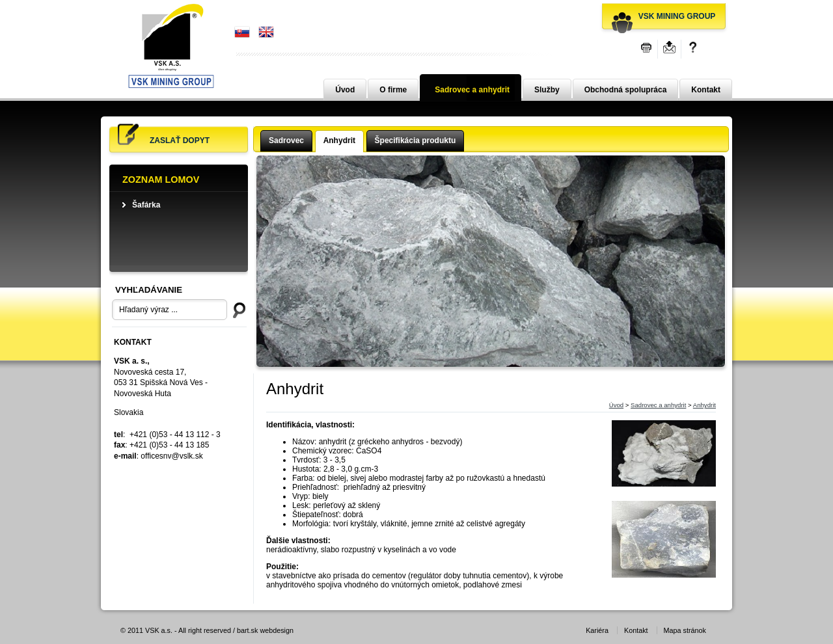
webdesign (277, 630)
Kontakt (706, 90)
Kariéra (597, 630)
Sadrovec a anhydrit (472, 90)
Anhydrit (339, 141)
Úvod (345, 90)
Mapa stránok (685, 630)
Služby (547, 90)
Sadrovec (286, 141)
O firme (393, 90)
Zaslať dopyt (180, 141)
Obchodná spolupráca (626, 90)
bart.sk (247, 630)
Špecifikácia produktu (416, 141)
